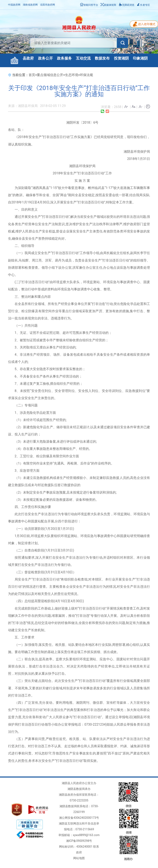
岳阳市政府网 (48, 5)
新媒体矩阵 (108, 5)
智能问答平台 (89, 5)
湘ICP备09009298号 (79, 841)
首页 (32, 75)
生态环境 (72, 75)
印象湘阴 (140, 58)
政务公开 (45, 58)
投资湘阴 (121, 58)
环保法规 (86, 75)
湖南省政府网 (30, 5)
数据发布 (102, 58)
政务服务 (64, 58)
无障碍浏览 (127, 5)
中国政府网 (14, 5)
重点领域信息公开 (50, 75)
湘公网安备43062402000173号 (79, 818)
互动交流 (83, 58)
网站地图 (79, 858)
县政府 (28, 58)
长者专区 (143, 5)
